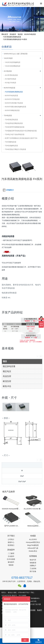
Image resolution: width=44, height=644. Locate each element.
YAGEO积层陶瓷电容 (13, 66)
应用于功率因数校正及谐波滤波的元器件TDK (21, 138)
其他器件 (13, 34)
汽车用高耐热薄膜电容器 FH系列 (15, 39)
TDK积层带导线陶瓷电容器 (15, 127)
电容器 (20, 34)
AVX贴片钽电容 (11, 83)
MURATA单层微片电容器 (14, 103)
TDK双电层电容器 (11, 120)
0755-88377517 (22, 578)
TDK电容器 (8, 116)
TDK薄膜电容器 (11, 142)
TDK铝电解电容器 (11, 146)
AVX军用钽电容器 (11, 75)
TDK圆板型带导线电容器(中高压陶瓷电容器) (21, 131)
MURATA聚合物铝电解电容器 (15, 107)
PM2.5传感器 (31, 610)
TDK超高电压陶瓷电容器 (14, 123)
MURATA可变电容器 (12, 99)
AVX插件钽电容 (11, 79)
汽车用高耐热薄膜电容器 (12, 37)
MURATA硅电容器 (11, 96)
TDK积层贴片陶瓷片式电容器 (15, 149)
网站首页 (5, 34)
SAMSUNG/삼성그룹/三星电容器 (16, 54)
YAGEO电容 (8, 58)
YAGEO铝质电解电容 (13, 62)
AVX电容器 (8, 71)
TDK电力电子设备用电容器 (15, 134)
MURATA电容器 (30, 34)
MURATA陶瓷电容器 (12, 110)
